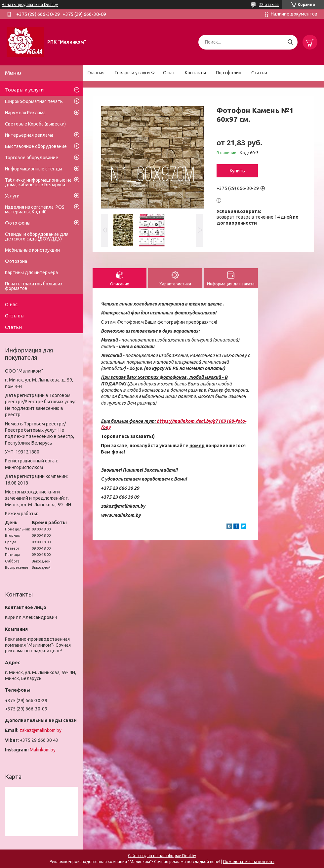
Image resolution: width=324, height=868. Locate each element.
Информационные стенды (34, 169)
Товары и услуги (132, 73)
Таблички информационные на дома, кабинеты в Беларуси (38, 182)
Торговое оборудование (32, 158)
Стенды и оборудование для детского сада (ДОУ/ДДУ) (37, 236)
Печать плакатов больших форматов (34, 286)
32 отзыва (269, 4)
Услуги (12, 196)
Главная (96, 73)
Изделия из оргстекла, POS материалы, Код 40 (35, 209)
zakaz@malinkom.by (40, 730)
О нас (169, 73)
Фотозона (16, 261)
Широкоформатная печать (34, 101)
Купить (237, 171)
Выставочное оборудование (36, 146)
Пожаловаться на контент (249, 862)
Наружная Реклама (25, 113)
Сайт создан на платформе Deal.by (162, 856)
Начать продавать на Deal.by (30, 4)
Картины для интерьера (31, 272)
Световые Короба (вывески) (35, 124)
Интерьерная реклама (29, 135)
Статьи (259, 73)
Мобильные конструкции (32, 250)
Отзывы (15, 316)
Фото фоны (18, 223)
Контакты (195, 73)
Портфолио (229, 73)
